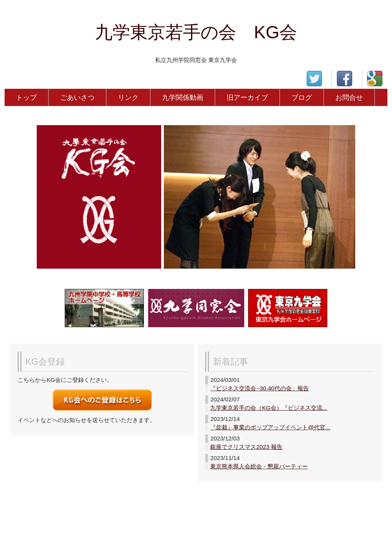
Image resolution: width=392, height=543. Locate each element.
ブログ (302, 97)
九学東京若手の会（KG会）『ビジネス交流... (269, 408)
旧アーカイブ (247, 97)
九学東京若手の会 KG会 (196, 32)
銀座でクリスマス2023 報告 (246, 447)
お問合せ (349, 97)
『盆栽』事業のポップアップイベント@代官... (270, 427)
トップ (26, 97)
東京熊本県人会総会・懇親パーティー (259, 466)
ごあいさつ (77, 97)
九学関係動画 (183, 97)
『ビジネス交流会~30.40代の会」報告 (259, 388)
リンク (128, 97)
